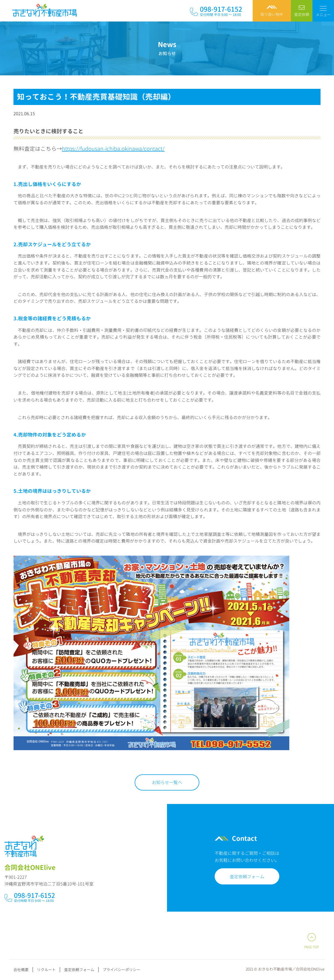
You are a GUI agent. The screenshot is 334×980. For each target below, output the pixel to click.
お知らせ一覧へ (167, 782)
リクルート (46, 970)
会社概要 (21, 970)
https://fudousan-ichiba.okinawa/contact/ (113, 149)
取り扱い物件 (272, 14)
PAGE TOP (312, 947)
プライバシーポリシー (121, 970)
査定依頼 (302, 14)
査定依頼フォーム (242, 877)
